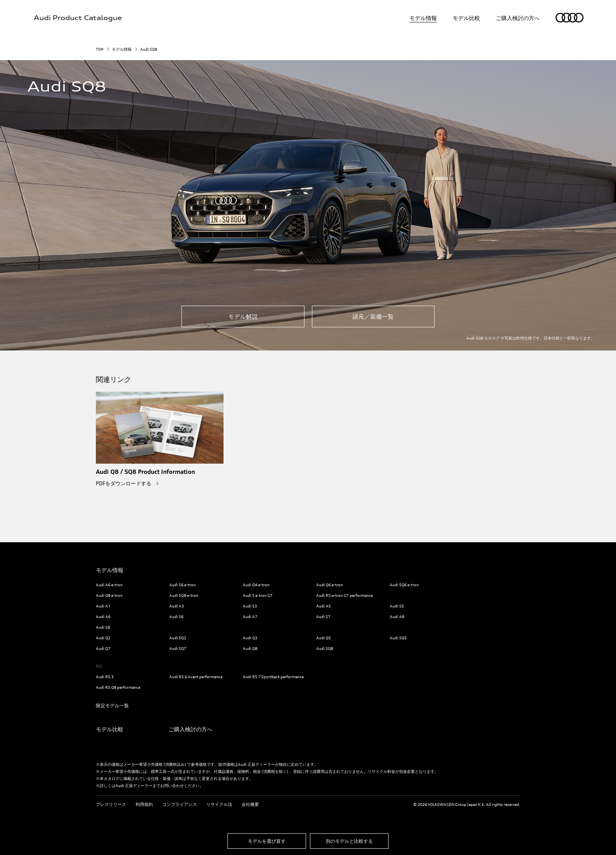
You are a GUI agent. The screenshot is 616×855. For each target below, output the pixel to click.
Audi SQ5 (398, 638)
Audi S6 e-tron (182, 585)
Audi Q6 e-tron (330, 585)
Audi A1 (103, 606)
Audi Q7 (103, 648)
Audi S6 (176, 616)
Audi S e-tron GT (258, 595)
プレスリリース (111, 804)
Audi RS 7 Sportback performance (273, 677)
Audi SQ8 (325, 648)
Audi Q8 (250, 648)
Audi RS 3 (105, 677)
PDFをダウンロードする (124, 483)
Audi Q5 (324, 638)
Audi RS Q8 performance (118, 687)
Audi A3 (177, 606)
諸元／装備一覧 (373, 316)
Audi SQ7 (178, 648)
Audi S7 (323, 616)
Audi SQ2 (178, 638)
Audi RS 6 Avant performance (196, 677)
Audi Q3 (250, 638)
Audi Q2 (103, 638)
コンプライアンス (180, 804)
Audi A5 (324, 606)
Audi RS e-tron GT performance (345, 595)
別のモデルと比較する (349, 841)
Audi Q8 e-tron (109, 595)
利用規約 (144, 804)
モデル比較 (466, 18)
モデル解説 (243, 316)
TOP (100, 49)
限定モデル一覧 (112, 705)
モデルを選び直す (267, 841)
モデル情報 (423, 18)
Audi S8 (103, 627)
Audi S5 (397, 606)
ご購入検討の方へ (518, 18)
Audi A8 (397, 616)
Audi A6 (103, 616)
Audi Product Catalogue (78, 18)
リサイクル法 (219, 804)
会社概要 (250, 804)
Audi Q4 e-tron (256, 585)
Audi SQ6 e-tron (404, 585)
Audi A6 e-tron (109, 585)
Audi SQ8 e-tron (184, 595)
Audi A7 (250, 616)
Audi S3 (250, 606)
